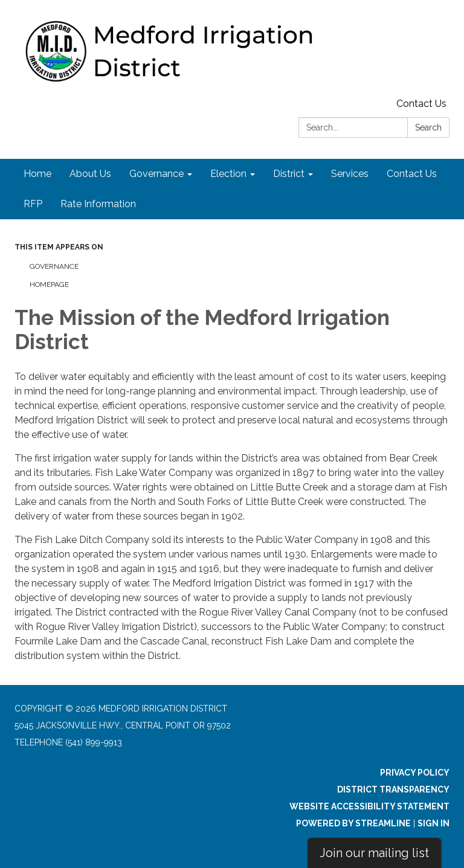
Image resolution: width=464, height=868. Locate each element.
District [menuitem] (289, 174)
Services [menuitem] (350, 174)
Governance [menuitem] (156, 174)
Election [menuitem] (228, 174)
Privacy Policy (415, 773)
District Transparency (393, 789)
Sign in (433, 823)
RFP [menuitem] (33, 204)
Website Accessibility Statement (369, 806)
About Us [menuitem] (90, 174)
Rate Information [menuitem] (98, 204)
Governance (54, 266)
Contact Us (421, 104)
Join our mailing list (374, 853)
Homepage (49, 285)
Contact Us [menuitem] (412, 174)
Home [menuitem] (37, 174)
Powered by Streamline (353, 823)
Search (428, 127)
